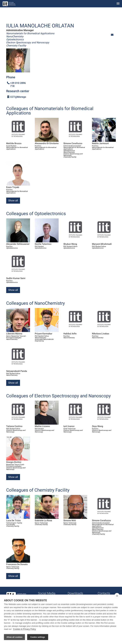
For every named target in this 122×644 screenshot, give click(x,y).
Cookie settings (38, 637)
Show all (13, 201)
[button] (112, 35)
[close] (117, 596)
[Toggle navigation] (118, 4)
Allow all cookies (14, 637)
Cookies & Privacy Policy (24, 629)
